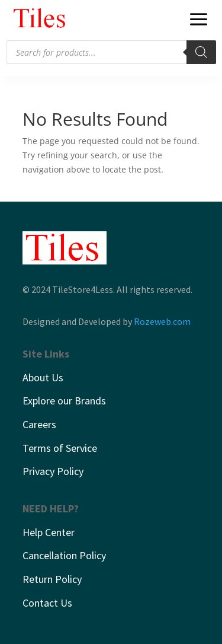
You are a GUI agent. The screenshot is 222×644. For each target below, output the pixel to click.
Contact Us (47, 603)
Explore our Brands (64, 401)
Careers (39, 424)
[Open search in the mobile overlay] (111, 52)
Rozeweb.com (162, 321)
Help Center (49, 532)
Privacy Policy (53, 471)
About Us (43, 377)
